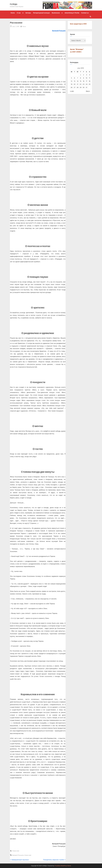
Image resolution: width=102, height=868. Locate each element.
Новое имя (16, 851)
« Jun (72, 91)
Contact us (85, 13)
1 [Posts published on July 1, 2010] (81, 75)
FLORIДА (14, 4)
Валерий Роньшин (18, 855)
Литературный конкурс (41, 13)
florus (24, 26)
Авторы (28, 13)
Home (13, 13)
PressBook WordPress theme (63, 866)
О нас (19, 13)
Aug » (88, 91)
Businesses (56, 13)
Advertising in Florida (72, 13)
